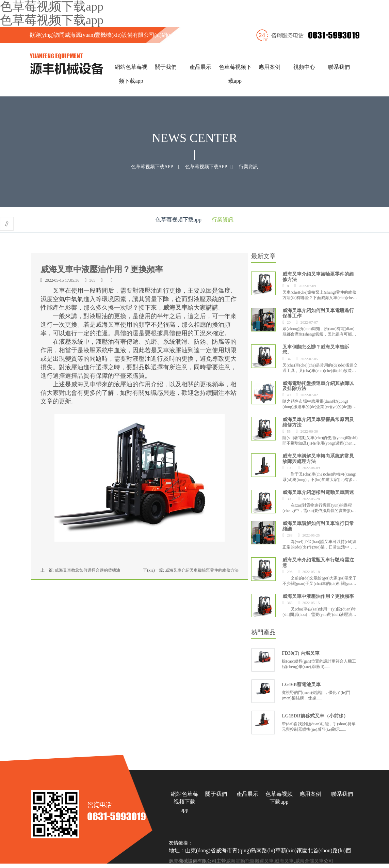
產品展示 (200, 67)
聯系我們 (339, 67)
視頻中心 (304, 67)
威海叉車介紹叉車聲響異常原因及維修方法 (318, 422)
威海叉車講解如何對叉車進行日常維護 (318, 526)
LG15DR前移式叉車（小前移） (315, 716)
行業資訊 (248, 167)
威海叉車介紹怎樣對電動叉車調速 (318, 492)
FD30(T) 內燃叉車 (301, 653)
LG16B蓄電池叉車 (301, 685)
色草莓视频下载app (52, 20)
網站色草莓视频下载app (184, 802)
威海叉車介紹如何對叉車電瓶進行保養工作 (318, 313)
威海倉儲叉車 (309, 861)
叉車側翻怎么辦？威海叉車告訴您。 (316, 349)
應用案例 (270, 67)
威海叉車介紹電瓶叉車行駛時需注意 (318, 562)
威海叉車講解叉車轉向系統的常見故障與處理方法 (318, 458)
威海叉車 (175, 308)
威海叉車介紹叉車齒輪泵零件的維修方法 (202, 570)
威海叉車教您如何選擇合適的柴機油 (87, 570)
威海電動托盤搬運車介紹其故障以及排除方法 (318, 385)
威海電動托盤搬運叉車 (250, 861)
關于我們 (166, 67)
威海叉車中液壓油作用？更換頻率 (318, 596)
